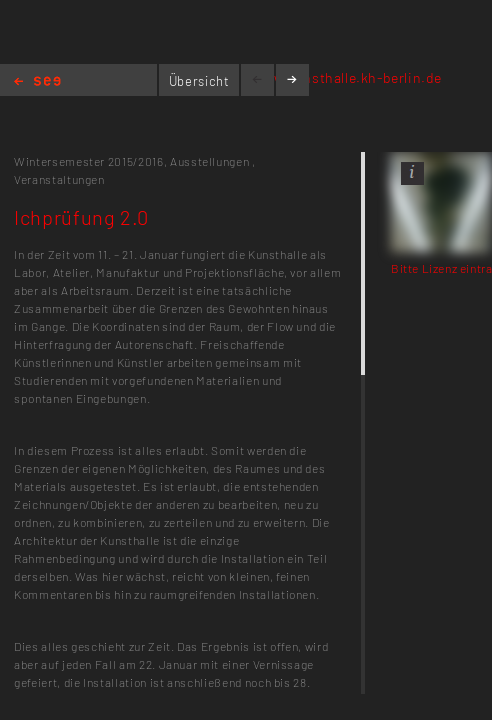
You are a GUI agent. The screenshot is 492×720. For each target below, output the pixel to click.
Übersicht (199, 81)
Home (37, 82)
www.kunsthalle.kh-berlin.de (347, 77)
